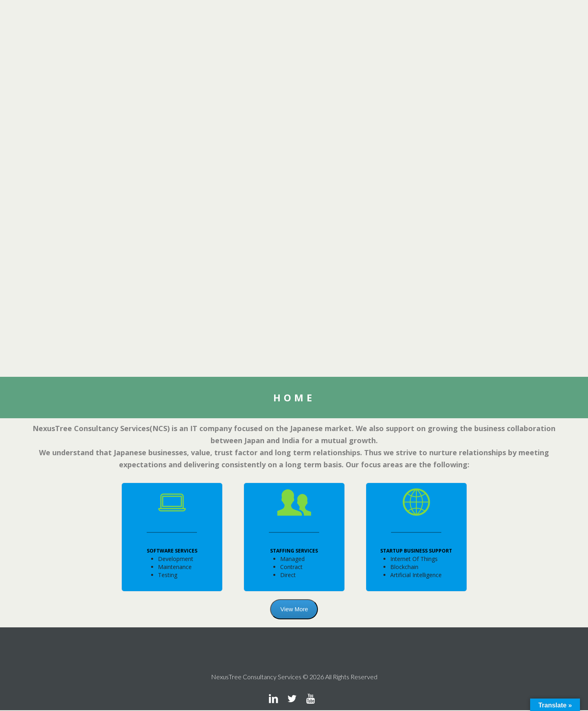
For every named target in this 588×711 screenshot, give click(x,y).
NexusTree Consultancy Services (256, 677)
